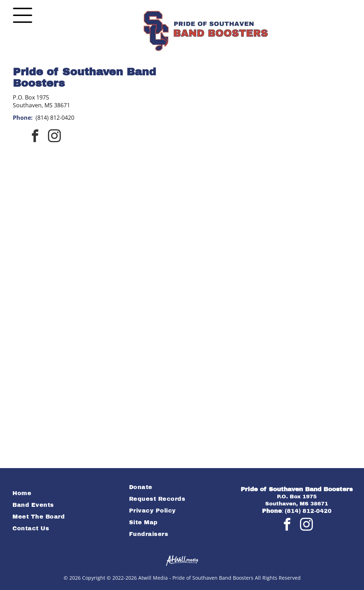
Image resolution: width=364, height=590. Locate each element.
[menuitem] (65, 493)
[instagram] (54, 137)
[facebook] (35, 137)
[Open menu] (23, 15)
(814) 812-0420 (55, 118)
